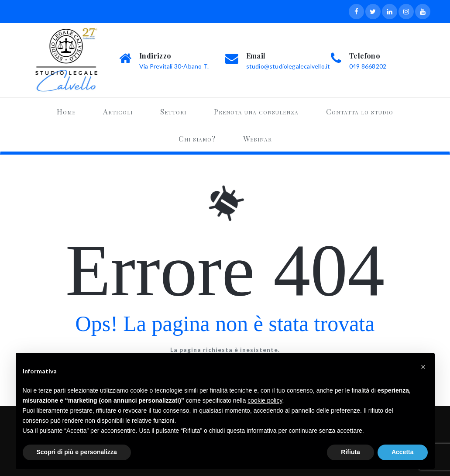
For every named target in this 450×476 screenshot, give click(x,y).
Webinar (258, 138)
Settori (173, 111)
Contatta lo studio (360, 111)
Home (66, 111)
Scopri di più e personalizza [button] (77, 452)
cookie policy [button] (265, 400)
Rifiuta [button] (350, 452)
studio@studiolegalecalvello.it (288, 66)
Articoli (118, 111)
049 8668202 (368, 66)
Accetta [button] (403, 452)
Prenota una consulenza (256, 111)
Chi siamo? (197, 138)
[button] (423, 367)
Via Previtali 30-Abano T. (174, 66)
